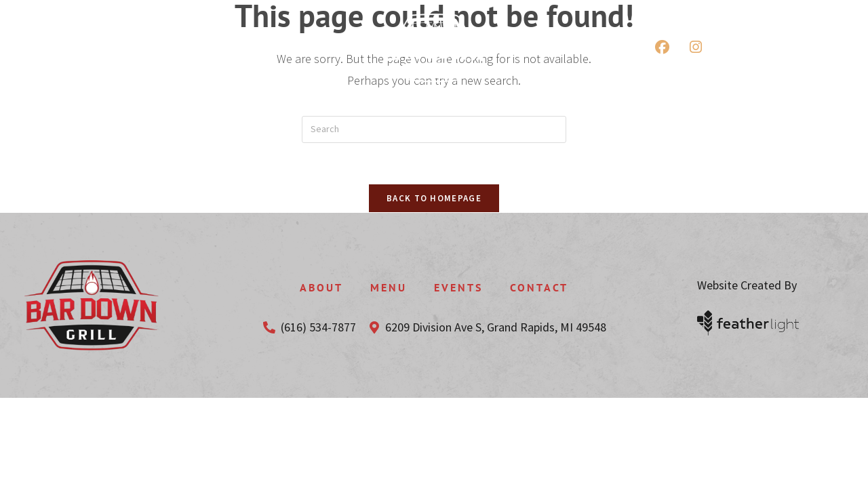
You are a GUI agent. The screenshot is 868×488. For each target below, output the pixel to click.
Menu (389, 287)
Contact (539, 287)
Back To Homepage (434, 198)
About (321, 287)
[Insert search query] (434, 129)
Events (458, 287)
